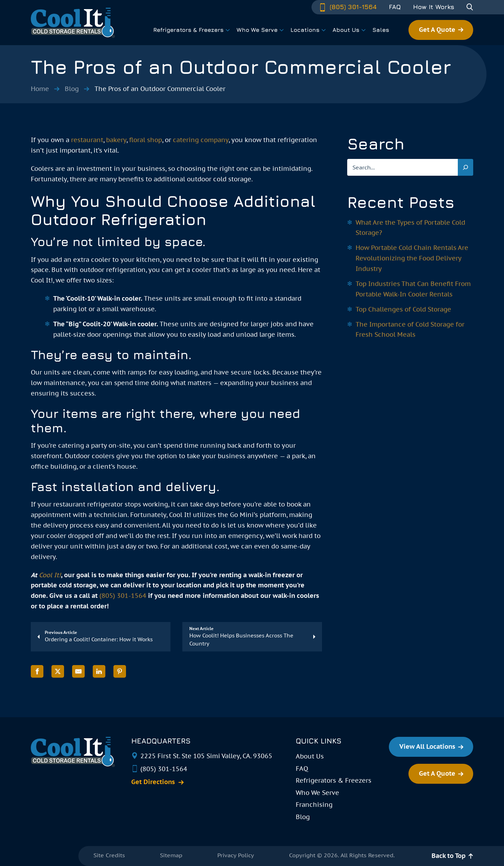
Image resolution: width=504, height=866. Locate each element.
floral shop (146, 140)
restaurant (87, 140)
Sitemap (171, 855)
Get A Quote (437, 30)
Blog (72, 89)
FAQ (395, 7)
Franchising (314, 805)
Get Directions (153, 782)
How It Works (434, 7)
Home (40, 89)
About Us (310, 756)
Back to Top (449, 856)
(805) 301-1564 (348, 7)
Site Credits (109, 855)
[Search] (465, 167)
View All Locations (427, 746)
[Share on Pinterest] (120, 672)
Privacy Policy (236, 855)
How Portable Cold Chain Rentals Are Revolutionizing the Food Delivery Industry (412, 258)
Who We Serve (317, 793)
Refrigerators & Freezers (334, 780)
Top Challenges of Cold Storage (403, 309)
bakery (116, 140)
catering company (201, 140)
